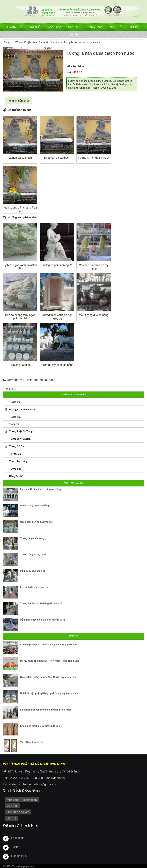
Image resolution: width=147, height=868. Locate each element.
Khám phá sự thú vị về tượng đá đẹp (40, 726)
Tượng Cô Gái (17, 446)
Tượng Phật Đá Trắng (21, 431)
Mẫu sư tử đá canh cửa (33, 571)
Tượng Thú (15, 417)
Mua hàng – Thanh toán (106, 27)
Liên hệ (73, 34)
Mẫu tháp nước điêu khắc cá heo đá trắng (43, 620)
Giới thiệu (35, 27)
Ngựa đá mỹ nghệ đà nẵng (34, 506)
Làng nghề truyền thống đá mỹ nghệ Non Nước (46, 710)
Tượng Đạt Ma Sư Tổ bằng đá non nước (42, 603)
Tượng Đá (15, 402)
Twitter (15, 847)
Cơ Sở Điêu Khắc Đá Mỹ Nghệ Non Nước (73, 12)
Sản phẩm (55, 27)
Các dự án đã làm (18, 812)
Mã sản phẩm (75, 66)
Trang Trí (14, 424)
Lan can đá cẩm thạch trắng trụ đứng (40, 489)
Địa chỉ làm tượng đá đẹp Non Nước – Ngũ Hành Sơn (49, 677)
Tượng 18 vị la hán (26, 42)
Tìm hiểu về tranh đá (31, 742)
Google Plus (19, 856)
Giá (69, 72)
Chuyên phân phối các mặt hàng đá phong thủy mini (49, 645)
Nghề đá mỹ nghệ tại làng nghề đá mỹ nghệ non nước (49, 693)
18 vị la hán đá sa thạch (50, 42)
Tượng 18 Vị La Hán (20, 439)
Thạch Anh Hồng (18, 461)
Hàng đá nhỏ (16, 476)
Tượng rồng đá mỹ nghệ (33, 555)
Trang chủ (15, 27)
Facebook (17, 838)
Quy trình (75, 27)
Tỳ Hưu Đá (15, 454)
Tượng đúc (15, 469)
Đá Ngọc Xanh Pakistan (22, 410)
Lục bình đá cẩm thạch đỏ (34, 587)
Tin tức (135, 27)
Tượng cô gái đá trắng (32, 538)
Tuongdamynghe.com (23, 866)
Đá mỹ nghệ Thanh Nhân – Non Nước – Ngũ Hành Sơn (49, 661)
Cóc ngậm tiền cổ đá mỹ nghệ (36, 522)
